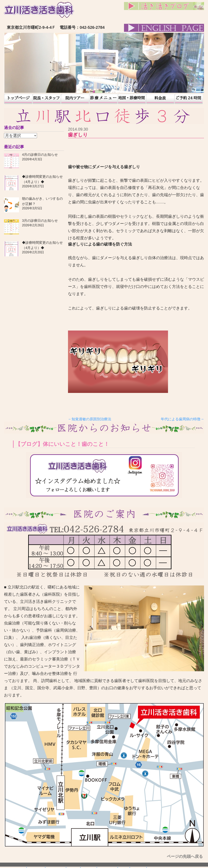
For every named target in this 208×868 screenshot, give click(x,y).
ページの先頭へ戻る (185, 856)
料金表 (160, 99)
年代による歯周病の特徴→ (182, 419)
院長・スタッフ (47, 99)
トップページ (18, 99)
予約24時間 (189, 99)
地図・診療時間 (132, 99)
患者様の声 (103, 99)
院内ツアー (75, 99)
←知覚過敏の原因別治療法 (90, 419)
